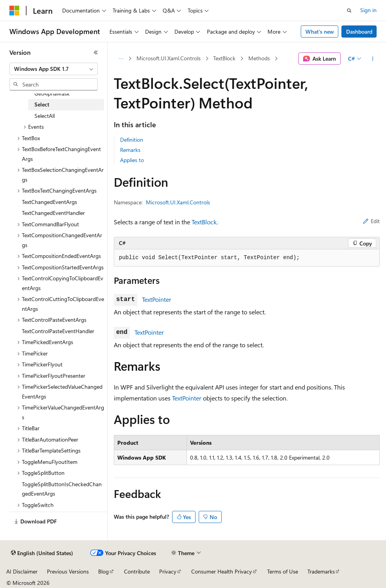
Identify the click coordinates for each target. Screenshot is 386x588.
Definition (132, 140)
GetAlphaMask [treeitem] (52, 93)
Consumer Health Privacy (222, 571)
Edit (371, 221)
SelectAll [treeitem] (45, 116)
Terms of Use (283, 571)
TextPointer (157, 299)
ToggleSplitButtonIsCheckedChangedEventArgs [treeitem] (62, 489)
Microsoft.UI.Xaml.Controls (169, 58)
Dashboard (359, 32)
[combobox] (54, 69)
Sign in (368, 10)
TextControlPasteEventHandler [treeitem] (58, 331)
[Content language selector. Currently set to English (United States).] (42, 553)
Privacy (168, 571)
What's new (320, 32)
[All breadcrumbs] (121, 59)
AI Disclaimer (22, 571)
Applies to (132, 160)
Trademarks (321, 571)
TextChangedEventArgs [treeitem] (49, 202)
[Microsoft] (14, 11)
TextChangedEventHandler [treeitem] (53, 213)
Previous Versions (68, 571)
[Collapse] (96, 52)
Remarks (130, 150)
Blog (103, 571)
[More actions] (373, 59)
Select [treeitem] (42, 104)
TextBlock (224, 58)
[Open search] (349, 11)
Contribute (137, 571)
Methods (259, 58)
